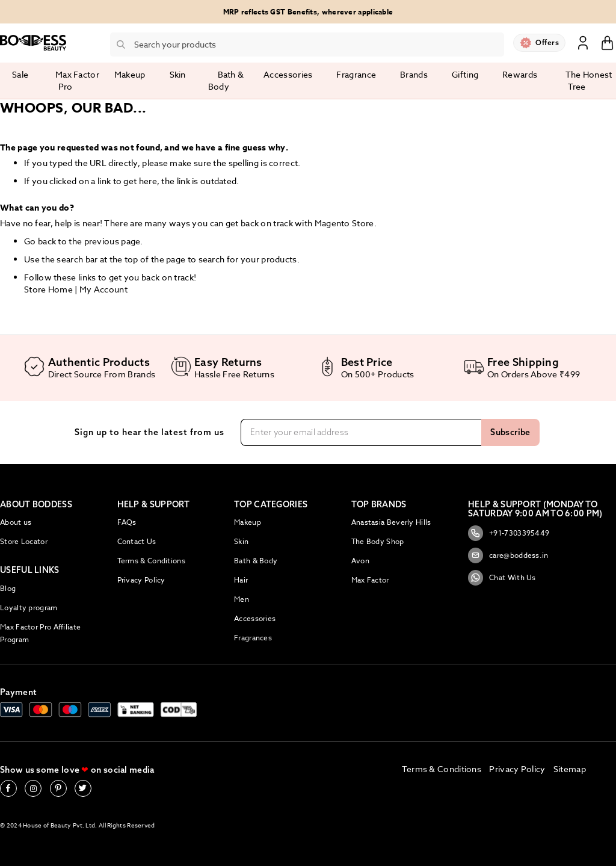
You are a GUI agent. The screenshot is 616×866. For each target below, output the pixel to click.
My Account (103, 289)
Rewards (520, 74)
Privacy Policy (141, 580)
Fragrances (253, 638)
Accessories (255, 618)
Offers (547, 42)
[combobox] (307, 45)
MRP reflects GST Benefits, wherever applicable (308, 12)
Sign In (583, 42)
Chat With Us (502, 578)
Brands (414, 74)
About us (16, 522)
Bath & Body (256, 561)
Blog (8, 588)
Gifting (465, 74)
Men (242, 599)
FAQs (127, 522)
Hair (241, 580)
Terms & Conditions (151, 561)
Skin (241, 541)
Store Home (48, 289)
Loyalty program (29, 608)
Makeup (248, 522)
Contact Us (137, 541)
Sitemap (570, 769)
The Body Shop (378, 541)
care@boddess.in (508, 555)
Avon (360, 561)
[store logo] (33, 43)
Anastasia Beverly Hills (391, 522)
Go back (40, 241)
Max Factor (370, 580)
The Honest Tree (589, 80)
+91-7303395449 (509, 533)
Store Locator (24, 541)
